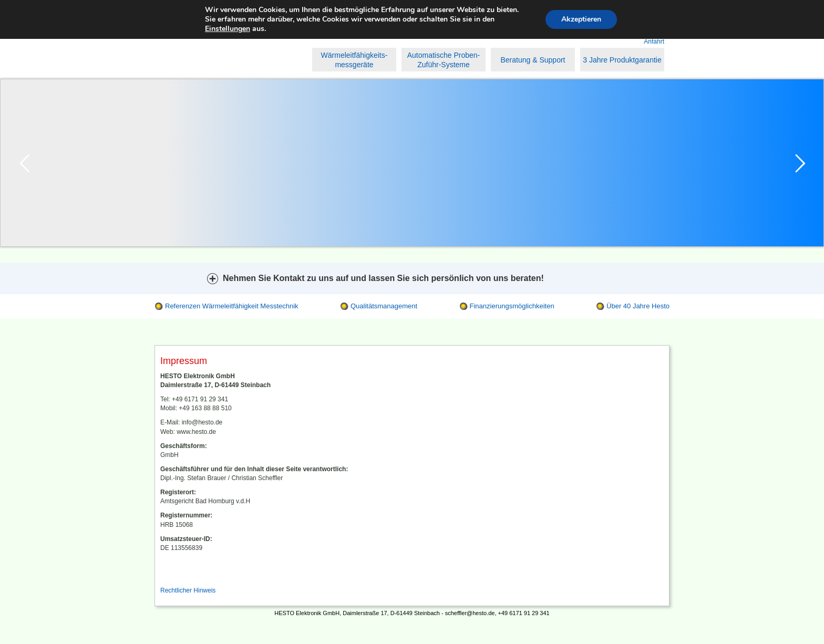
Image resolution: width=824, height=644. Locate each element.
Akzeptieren (581, 19)
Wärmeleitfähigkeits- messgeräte (354, 60)
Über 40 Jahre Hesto (638, 306)
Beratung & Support (533, 60)
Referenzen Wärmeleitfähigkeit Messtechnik (232, 306)
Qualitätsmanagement (384, 306)
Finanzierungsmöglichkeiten (512, 306)
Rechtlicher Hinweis (188, 590)
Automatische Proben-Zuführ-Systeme (444, 60)
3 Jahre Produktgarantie (622, 60)
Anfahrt (654, 41)
